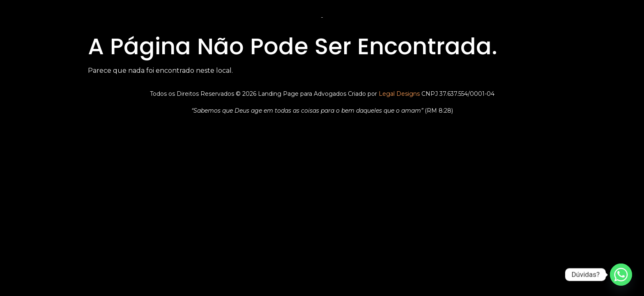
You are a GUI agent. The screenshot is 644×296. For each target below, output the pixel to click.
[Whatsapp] (621, 275)
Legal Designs (399, 94)
